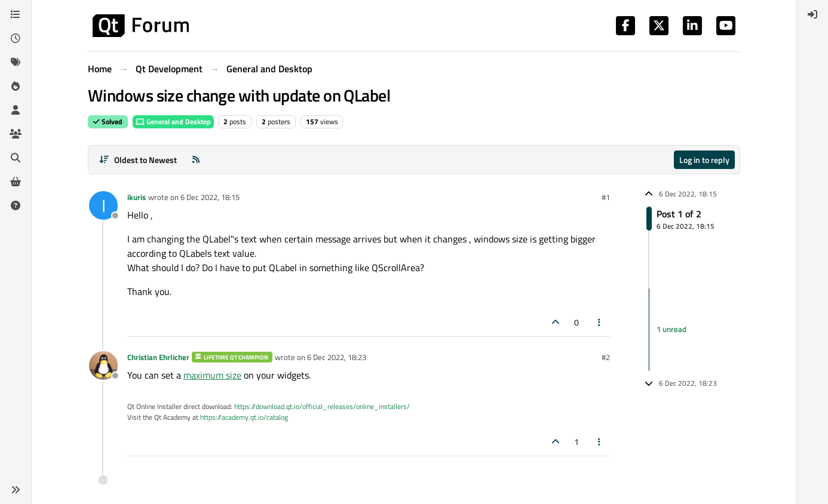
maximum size (212, 375)
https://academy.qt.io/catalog (244, 417)
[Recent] (16, 38)
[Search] (16, 158)
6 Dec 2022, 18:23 (337, 357)
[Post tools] (600, 322)
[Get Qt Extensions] (16, 182)
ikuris (137, 197)
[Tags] (16, 62)
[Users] (16, 110)
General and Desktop (173, 122)
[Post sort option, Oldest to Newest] (138, 160)
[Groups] (16, 134)
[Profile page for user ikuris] (103, 205)
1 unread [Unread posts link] (671, 329)
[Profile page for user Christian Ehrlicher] (103, 365)
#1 (606, 197)
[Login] (812, 14)
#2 (606, 357)
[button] (16, 490)
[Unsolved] (16, 205)
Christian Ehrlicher (158, 357)
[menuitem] (812, 14)
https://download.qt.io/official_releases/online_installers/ (322, 406)
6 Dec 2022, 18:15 (210, 197)
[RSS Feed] (196, 160)
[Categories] (16, 14)
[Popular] (16, 86)
